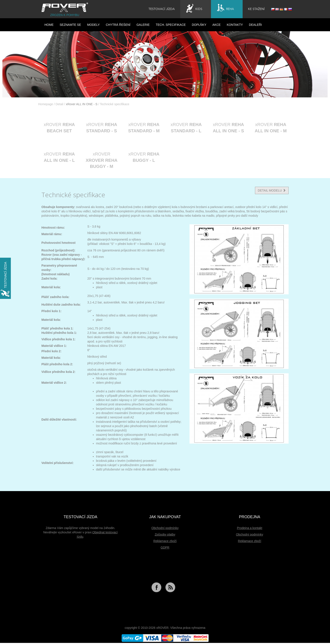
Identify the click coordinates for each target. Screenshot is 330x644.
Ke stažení (256, 9)
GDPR (165, 547)
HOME (49, 25)
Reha (225, 8)
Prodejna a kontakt (250, 528)
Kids (194, 8)
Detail (59, 104)
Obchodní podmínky (165, 528)
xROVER (59, 128)
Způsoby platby (165, 534)
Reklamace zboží (165, 541)
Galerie (143, 25)
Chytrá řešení (118, 25)
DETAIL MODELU (272, 190)
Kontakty (235, 25)
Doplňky (199, 25)
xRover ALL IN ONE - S (82, 104)
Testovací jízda (162, 9)
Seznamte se (70, 25)
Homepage (46, 104)
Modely (93, 25)
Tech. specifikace (171, 25)
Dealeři (255, 25)
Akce (217, 25)
